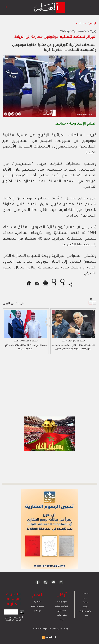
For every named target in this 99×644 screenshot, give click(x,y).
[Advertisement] (31, 322)
